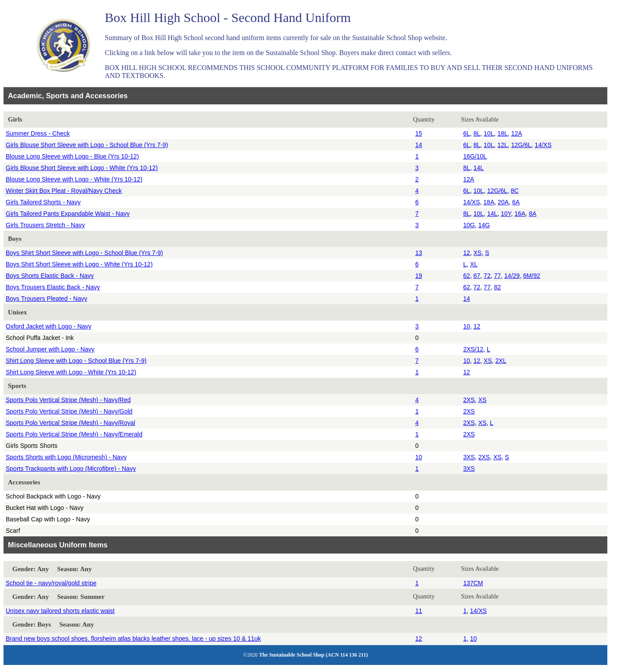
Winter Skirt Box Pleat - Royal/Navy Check (64, 191)
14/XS (543, 145)
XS (478, 253)
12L (502, 145)
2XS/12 (473, 349)
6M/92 (532, 276)
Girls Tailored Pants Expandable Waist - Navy (68, 214)
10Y (506, 214)
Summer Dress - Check (38, 133)
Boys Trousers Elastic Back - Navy (53, 287)
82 (497, 287)
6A (516, 202)
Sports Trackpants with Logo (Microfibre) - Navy (71, 469)
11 (419, 611)
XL (474, 264)
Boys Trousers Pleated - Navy (46, 299)
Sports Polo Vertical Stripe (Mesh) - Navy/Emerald (74, 434)
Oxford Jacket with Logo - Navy (49, 326)
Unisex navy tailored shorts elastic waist (60, 611)
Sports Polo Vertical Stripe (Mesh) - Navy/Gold (69, 411)
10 (466, 326)
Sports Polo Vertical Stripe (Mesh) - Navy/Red (68, 400)
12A (516, 133)
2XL (501, 361)
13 (419, 253)
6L (466, 133)
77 (497, 276)
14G (484, 225)
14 (419, 145)
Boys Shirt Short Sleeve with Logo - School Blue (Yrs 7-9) (84, 253)
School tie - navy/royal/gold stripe (51, 583)
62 (466, 276)
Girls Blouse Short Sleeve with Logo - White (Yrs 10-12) (82, 168)
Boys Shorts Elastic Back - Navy (50, 276)
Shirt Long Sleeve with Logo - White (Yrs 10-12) (71, 372)
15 (419, 133)
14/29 (512, 276)
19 (419, 276)
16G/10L (475, 156)
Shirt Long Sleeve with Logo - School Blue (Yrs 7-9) (76, 361)
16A (520, 214)
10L (489, 133)
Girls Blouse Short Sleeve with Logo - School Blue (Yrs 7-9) (87, 145)
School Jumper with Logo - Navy (50, 349)
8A (533, 214)
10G (469, 225)
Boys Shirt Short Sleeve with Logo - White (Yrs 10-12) (79, 264)
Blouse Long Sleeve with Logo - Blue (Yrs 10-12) (72, 156)
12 (466, 253)
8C (515, 191)
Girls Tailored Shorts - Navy (43, 202)
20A (503, 202)
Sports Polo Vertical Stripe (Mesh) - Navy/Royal (70, 423)
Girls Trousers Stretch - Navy (45, 225)
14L (479, 168)
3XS (469, 457)
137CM (473, 583)
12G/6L (521, 145)
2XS (469, 400)
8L (477, 133)
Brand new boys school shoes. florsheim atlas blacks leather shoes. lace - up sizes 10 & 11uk (133, 639)
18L (502, 133)
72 (487, 276)
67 (477, 276)
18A (489, 202)
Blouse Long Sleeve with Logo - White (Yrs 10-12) (74, 179)
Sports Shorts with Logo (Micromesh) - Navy (66, 457)
